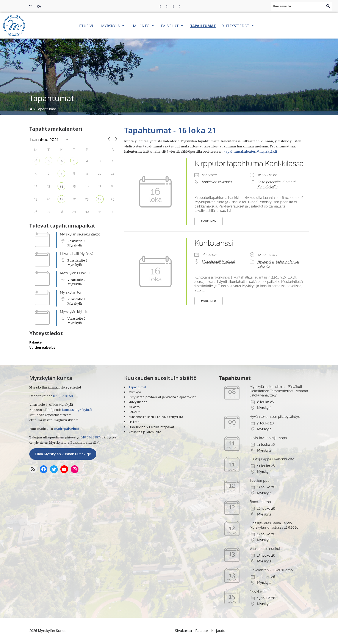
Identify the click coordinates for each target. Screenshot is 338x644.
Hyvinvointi (266, 262)
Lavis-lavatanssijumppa (268, 438)
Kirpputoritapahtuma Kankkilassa (249, 163)
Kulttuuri (289, 182)
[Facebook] (160, 6)
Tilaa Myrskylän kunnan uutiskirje (63, 454)
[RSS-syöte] (33, 469)
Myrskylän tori (71, 292)
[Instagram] (173, 6)
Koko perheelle (269, 182)
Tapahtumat (203, 26)
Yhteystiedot (238, 26)
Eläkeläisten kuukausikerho (271, 570)
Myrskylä (113, 26)
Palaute (35, 342)
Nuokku (256, 591)
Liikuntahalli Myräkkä (77, 254)
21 (61, 199)
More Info (209, 221)
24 (100, 199)
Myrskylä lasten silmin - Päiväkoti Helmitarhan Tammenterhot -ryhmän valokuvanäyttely (279, 391)
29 (49, 161)
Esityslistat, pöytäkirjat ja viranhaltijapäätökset (162, 397)
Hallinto (143, 26)
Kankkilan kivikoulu (217, 182)
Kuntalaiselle (268, 187)
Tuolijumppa (260, 481)
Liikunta (264, 266)
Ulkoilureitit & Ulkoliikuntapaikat (151, 427)
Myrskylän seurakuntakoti (80, 234)
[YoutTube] (64, 469)
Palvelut (172, 26)
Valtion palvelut (42, 347)
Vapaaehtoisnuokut (265, 549)
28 (36, 161)
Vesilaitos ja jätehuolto (145, 432)
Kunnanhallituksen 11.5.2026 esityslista (156, 417)
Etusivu (87, 26)
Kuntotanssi (214, 243)
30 (61, 161)
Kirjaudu (218, 631)
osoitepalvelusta (68, 429)
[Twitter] (167, 6)
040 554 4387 (90, 437)
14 (61, 186)
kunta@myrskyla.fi (77, 410)
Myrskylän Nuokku (75, 273)
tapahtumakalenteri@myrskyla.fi (251, 151)
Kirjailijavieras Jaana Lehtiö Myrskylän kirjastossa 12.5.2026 (274, 525)
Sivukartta (183, 631)
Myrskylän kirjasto (74, 312)
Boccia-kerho (260, 502)
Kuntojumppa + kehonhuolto (272, 459)
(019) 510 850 (63, 396)
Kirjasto (134, 407)
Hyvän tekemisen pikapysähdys (275, 417)
